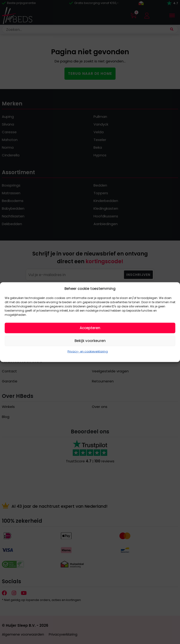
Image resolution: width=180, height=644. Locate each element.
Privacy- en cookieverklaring (88, 351)
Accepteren (90, 328)
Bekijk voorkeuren (90, 341)
